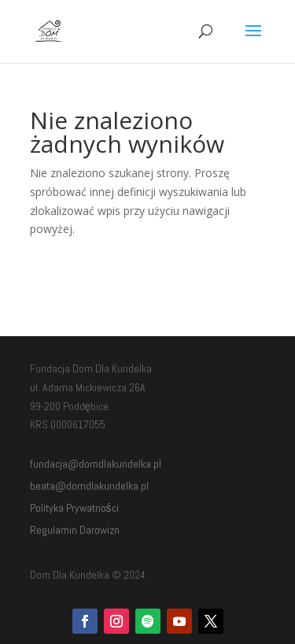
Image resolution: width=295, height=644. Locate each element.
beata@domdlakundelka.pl (89, 486)
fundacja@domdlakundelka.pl (96, 464)
